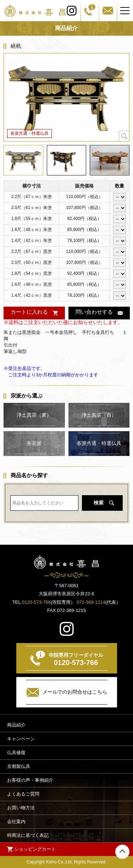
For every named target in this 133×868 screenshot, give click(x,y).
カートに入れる (29, 312)
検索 (99, 503)
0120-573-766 (36, 602)
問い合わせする (94, 312)
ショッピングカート (35, 849)
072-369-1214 (91, 602)
